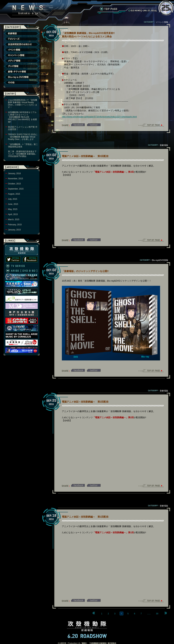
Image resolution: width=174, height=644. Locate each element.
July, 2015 (13, 199)
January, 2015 (14, 230)
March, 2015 (14, 219)
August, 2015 (14, 194)
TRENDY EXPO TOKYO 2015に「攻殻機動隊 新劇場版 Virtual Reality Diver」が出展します (23, 137)
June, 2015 (13, 204)
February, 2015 (15, 225)
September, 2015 (16, 189)
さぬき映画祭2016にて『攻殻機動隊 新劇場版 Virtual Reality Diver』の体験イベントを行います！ (23, 104)
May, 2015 (13, 209)
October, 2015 (14, 184)
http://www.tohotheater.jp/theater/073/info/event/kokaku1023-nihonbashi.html (99, 117)
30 (157, 614)
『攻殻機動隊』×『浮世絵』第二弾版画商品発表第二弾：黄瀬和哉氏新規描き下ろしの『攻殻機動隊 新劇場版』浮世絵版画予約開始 (23, 150)
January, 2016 (14, 173)
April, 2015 (13, 214)
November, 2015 (15, 179)
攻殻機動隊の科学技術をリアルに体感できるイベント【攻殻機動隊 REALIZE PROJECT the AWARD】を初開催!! (22, 117)
